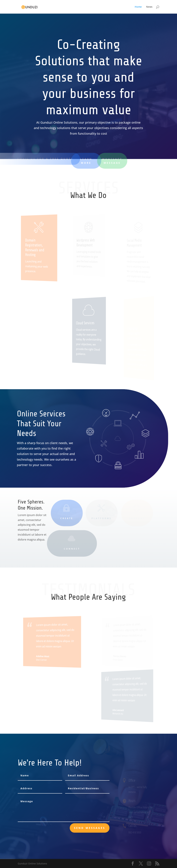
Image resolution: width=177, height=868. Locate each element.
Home (138, 7)
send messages (90, 828)
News (149, 7)
